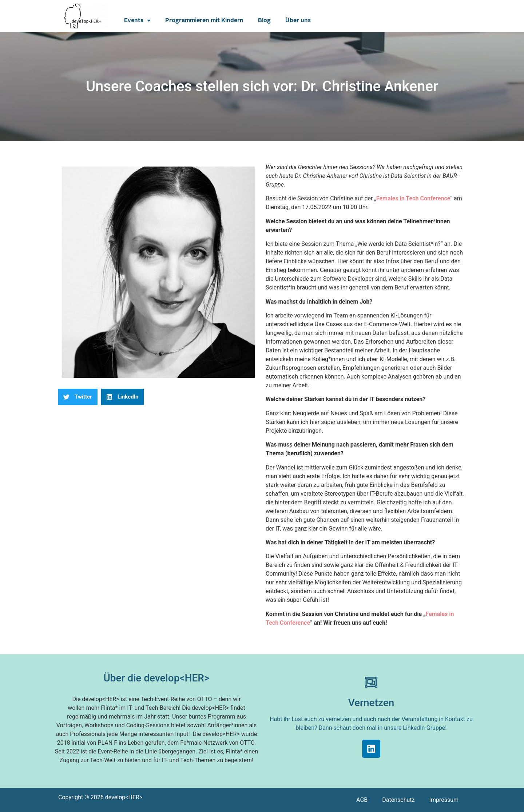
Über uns (298, 20)
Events (137, 20)
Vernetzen (371, 703)
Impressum (444, 800)
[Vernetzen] (371, 682)
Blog (264, 20)
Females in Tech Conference (413, 198)
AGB (362, 800)
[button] (78, 397)
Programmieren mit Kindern (204, 20)
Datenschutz (398, 800)
